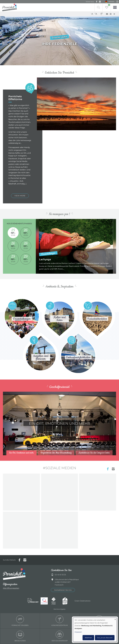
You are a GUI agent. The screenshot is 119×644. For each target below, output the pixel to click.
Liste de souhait (109, 5)
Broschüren (20, 636)
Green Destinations (82, 601)
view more (20, 196)
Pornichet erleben (20, 621)
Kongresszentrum (60, 621)
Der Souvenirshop (60, 636)
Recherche (98, 7)
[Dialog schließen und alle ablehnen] (115, 619)
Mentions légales (59, 609)
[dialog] (95, 630)
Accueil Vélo (67, 601)
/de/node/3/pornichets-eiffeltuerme (59, 41)
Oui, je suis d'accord (105, 638)
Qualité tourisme (45, 601)
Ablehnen (88, 638)
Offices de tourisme (56, 601)
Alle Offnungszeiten (11, 588)
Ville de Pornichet (33, 601)
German (111, 2)
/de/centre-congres (59, 423)
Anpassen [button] (78, 632)
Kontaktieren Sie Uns (63, 590)
